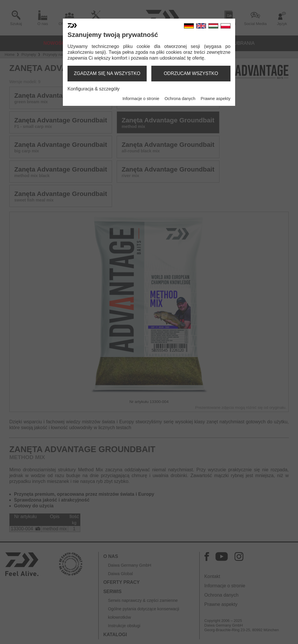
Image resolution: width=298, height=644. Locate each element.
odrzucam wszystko (191, 73)
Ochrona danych (180, 99)
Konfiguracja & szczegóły (94, 89)
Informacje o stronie (141, 99)
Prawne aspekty (216, 99)
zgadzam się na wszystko (107, 73)
